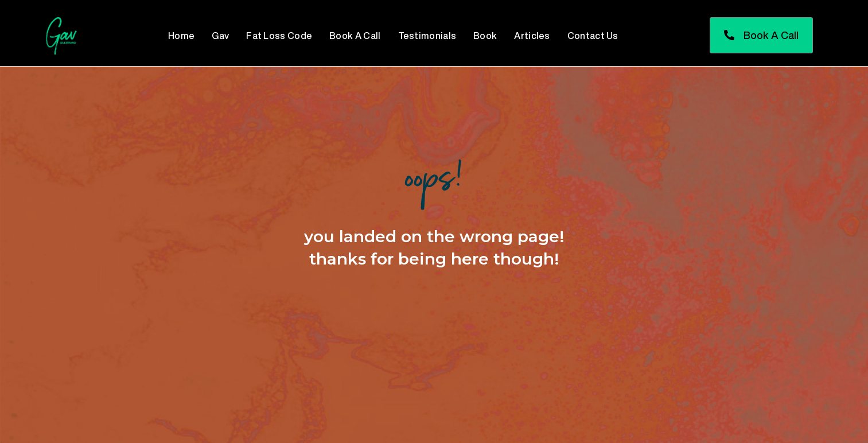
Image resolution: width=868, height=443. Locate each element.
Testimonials (427, 36)
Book (485, 36)
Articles (532, 36)
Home (181, 36)
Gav (220, 36)
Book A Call (355, 36)
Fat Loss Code (279, 36)
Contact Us (593, 36)
